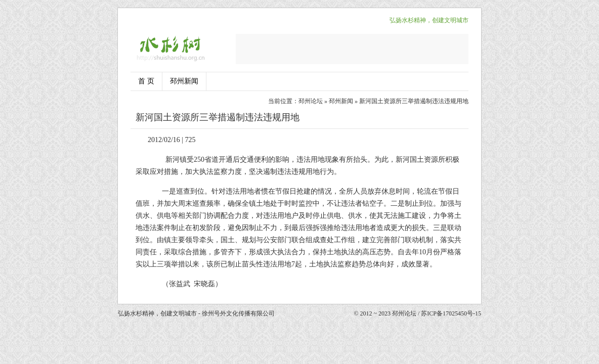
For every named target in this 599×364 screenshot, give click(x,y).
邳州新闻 (184, 81)
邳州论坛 (311, 101)
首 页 (146, 81)
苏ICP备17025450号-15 (451, 313)
